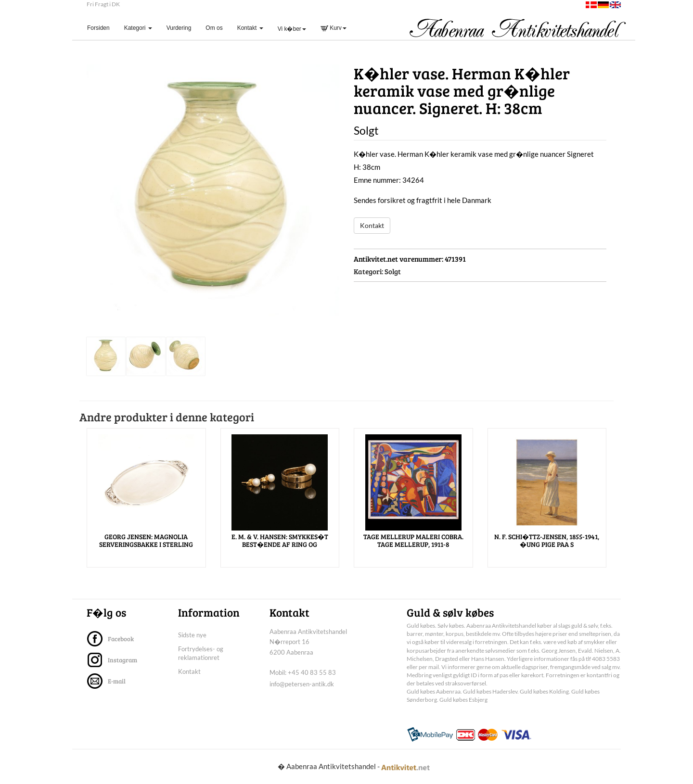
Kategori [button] (138, 28)
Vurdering (179, 28)
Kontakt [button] (250, 28)
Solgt (393, 271)
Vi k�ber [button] (292, 29)
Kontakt (372, 225)
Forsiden (102, 28)
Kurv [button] (334, 28)
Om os (214, 28)
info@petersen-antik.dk (302, 684)
